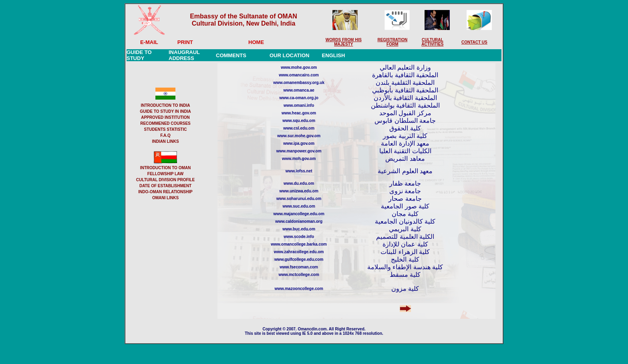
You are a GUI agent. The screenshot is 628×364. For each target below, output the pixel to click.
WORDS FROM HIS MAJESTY (344, 42)
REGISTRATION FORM (392, 42)
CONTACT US (474, 42)
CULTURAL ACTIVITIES (432, 42)
